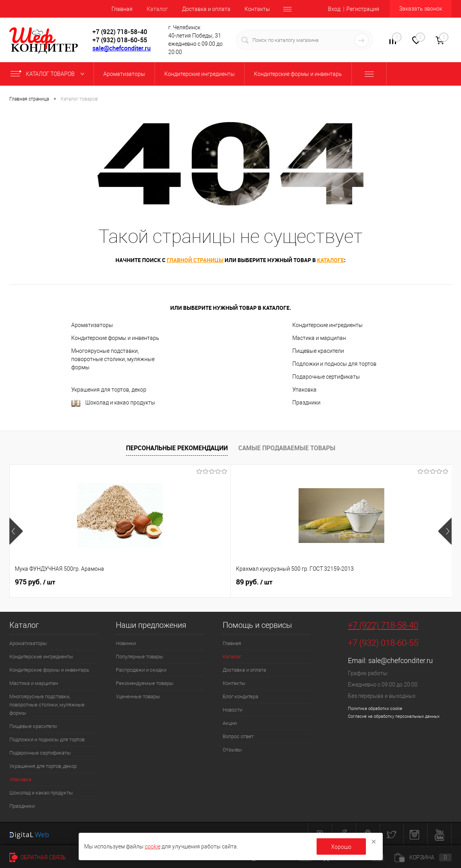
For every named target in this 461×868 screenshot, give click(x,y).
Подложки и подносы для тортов (334, 364)
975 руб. (35, 582)
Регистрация (363, 9)
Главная (122, 9)
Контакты (257, 9)
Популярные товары (140, 657)
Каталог (157, 9)
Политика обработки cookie (375, 709)
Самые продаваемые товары (287, 448)
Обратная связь (38, 857)
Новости (232, 710)
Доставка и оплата (206, 9)
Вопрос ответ (238, 736)
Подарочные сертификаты (326, 377)
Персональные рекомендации (177, 448)
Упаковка (304, 390)
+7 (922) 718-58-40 (383, 625)
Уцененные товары (138, 696)
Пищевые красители (318, 351)
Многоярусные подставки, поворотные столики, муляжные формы (113, 359)
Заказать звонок (421, 9)
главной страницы (195, 260)
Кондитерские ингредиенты (328, 325)
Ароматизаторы (92, 325)
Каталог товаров (49, 74)
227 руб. (330, 582)
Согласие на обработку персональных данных (394, 716)
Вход (334, 9)
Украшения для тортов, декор (109, 390)
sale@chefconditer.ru (122, 48)
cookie (153, 846)
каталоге (330, 260)
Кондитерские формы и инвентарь (115, 338)
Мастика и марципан (319, 338)
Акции (230, 723)
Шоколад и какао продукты (113, 403)
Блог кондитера (240, 696)
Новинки (126, 643)
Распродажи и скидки (141, 670)
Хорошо (341, 847)
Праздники (306, 403)
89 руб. (181, 582)
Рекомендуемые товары (145, 683)
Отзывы (232, 750)
